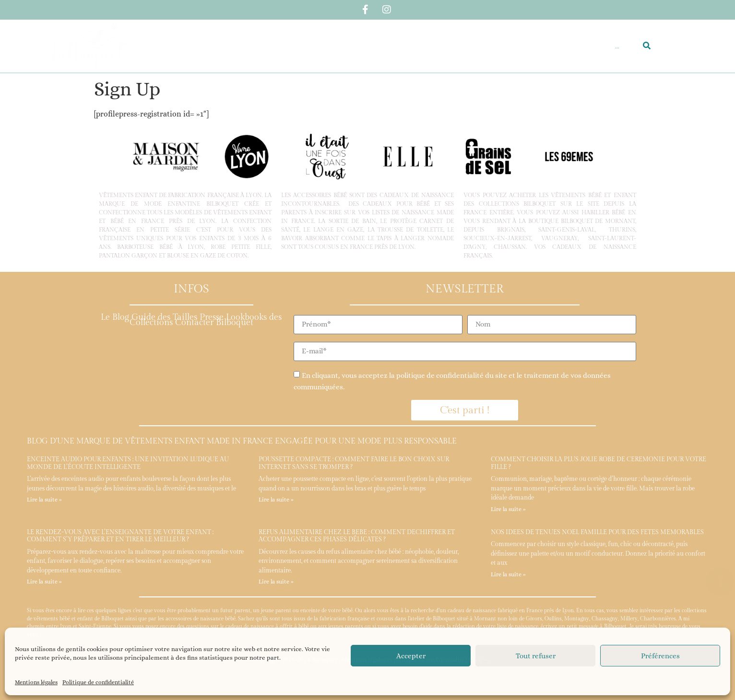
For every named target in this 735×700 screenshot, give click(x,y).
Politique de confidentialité (98, 682)
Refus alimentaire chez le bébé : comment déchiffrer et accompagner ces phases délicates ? (357, 536)
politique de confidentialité (440, 375)
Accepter (411, 656)
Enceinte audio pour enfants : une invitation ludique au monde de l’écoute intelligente (128, 463)
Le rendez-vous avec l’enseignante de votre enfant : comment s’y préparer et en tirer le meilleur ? (120, 536)
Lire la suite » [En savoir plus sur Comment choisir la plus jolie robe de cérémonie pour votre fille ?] (508, 509)
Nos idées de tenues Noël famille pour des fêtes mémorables (597, 532)
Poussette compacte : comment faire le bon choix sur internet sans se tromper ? (354, 463)
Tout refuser (536, 656)
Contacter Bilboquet (214, 322)
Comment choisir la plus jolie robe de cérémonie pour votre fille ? (599, 463)
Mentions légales (36, 682)
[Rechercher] (647, 46)
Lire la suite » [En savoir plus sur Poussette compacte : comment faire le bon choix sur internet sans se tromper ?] (276, 500)
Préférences (660, 656)
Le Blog (115, 317)
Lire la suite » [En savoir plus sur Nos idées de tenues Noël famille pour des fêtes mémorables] (508, 574)
